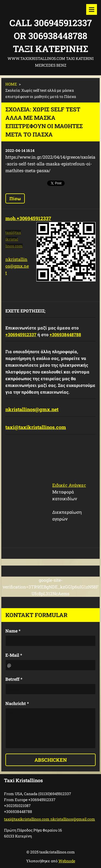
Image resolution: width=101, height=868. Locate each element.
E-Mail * (14, 655)
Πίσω (15, 198)
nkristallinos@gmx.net (17, 266)
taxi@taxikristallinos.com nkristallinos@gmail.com (50, 819)
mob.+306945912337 (28, 218)
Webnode (67, 861)
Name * (13, 631)
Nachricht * (17, 703)
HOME (11, 84)
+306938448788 (65, 334)
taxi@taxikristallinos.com (36, 427)
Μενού (92, 9)
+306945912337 (21, 334)
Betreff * (14, 679)
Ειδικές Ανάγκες (69, 485)
